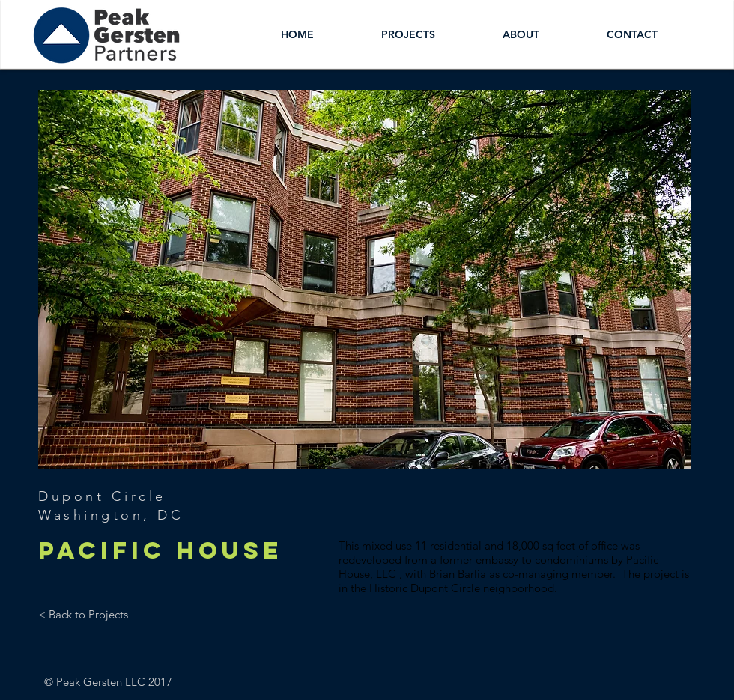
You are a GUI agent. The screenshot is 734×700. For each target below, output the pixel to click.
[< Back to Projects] (83, 614)
